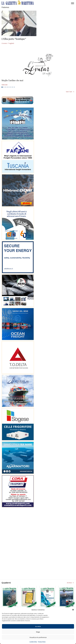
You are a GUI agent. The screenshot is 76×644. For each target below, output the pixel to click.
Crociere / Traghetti (8, 43)
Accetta (38, 626)
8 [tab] (14, 87)
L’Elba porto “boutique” (14, 39)
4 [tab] (7, 87)
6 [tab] (11, 87)
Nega (38, 632)
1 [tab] (2, 87)
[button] (73, 610)
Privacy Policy (42, 642)
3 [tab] (6, 87)
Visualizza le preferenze (38, 637)
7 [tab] (13, 87)
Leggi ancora (38, 83)
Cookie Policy (33, 642)
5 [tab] (9, 87)
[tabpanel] (38, 83)
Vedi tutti (69, 92)
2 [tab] (4, 87)
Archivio (69, 583)
